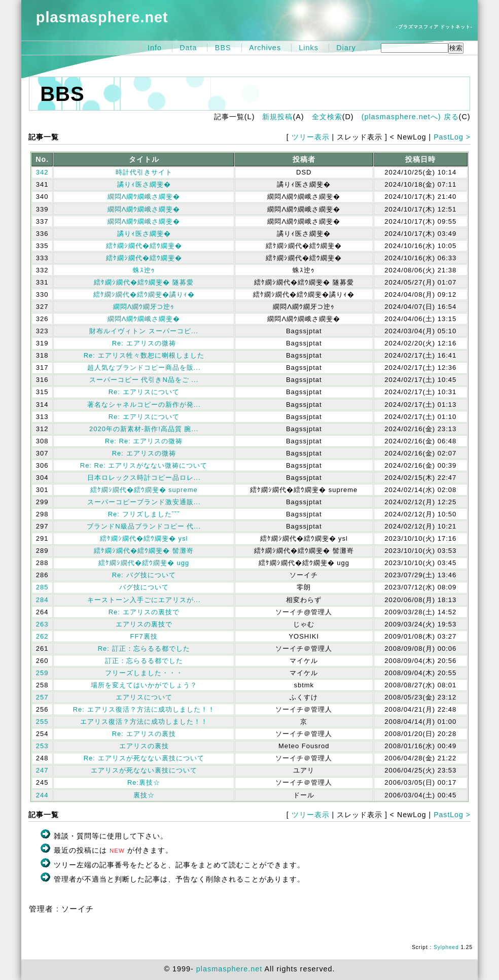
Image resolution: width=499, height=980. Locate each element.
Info (155, 48)
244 (42, 795)
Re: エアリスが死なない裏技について (144, 758)
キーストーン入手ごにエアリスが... (144, 600)
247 (42, 770)
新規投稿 (277, 117)
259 (42, 673)
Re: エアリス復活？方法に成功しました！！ (144, 709)
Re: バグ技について (144, 575)
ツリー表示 (311, 137)
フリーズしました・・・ (144, 673)
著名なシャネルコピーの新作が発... (144, 405)
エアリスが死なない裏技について (144, 770)
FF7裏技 (144, 636)
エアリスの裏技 (144, 746)
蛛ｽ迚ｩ (144, 270)
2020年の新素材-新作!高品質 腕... (144, 429)
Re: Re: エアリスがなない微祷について (144, 465)
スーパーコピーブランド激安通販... (144, 502)
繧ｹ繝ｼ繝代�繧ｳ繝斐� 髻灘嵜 (144, 551)
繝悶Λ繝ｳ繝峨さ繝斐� (144, 197)
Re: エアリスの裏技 (144, 734)
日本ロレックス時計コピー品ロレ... (144, 478)
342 (42, 172)
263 (42, 624)
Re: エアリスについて (144, 392)
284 (42, 600)
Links (309, 48)
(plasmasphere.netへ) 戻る (410, 117)
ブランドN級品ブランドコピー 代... (144, 526)
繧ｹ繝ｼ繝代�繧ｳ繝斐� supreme (144, 490)
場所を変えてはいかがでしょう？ (144, 685)
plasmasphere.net (102, 17)
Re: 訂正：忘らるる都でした (144, 649)
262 (42, 636)
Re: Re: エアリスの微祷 (144, 441)
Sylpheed (446, 947)
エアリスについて (144, 697)
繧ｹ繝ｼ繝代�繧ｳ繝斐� (144, 246)
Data (188, 48)
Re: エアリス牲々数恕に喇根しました (144, 355)
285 (42, 587)
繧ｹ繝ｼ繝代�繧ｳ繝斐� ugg (144, 563)
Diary (346, 48)
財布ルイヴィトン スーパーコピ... (144, 331)
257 (42, 697)
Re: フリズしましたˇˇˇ (144, 514)
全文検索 (327, 117)
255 (42, 722)
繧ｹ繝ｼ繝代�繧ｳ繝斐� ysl (144, 538)
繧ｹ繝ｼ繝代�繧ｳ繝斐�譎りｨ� (144, 294)
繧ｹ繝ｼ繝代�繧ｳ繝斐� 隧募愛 (144, 282)
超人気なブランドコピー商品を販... (144, 367)
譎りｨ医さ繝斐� (144, 184)
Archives (265, 48)
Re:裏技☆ (144, 782)
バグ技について (144, 587)
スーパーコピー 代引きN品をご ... (144, 380)
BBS (223, 48)
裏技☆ (144, 795)
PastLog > (452, 137)
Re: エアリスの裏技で (144, 612)
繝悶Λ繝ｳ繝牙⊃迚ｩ (144, 307)
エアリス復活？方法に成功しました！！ (144, 722)
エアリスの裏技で (144, 624)
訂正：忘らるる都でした (144, 661)
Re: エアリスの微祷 (144, 343)
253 (42, 746)
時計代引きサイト (144, 172)
